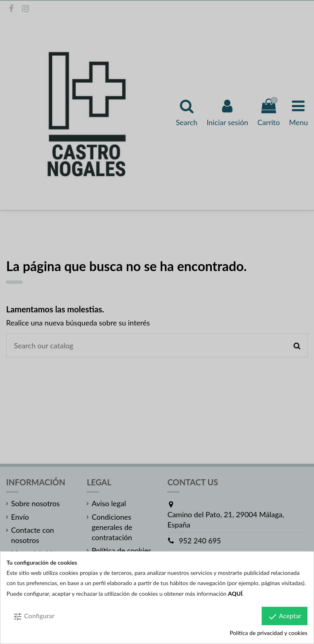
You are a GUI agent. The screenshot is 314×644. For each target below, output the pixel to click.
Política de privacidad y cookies (269, 633)
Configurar (34, 617)
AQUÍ (235, 594)
